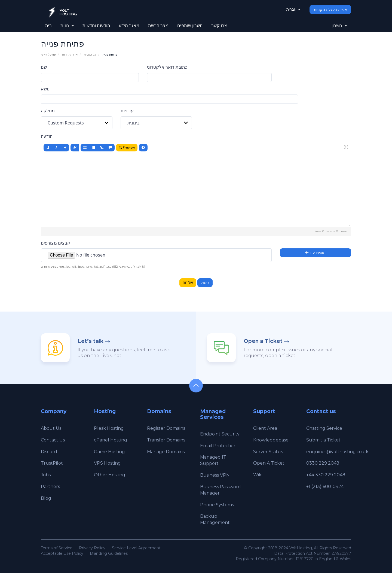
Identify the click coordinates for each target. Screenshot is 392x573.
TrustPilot (52, 463)
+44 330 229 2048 (326, 475)
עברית (293, 9)
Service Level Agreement (136, 548)
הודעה (47, 136)
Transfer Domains (166, 440)
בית (48, 25)
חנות (67, 25)
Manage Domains (166, 452)
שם (44, 67)
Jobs (46, 475)
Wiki (258, 475)
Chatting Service (324, 428)
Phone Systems (217, 505)
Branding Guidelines (109, 553)
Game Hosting (109, 452)
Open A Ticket (269, 463)
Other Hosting (110, 475)
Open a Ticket (263, 341)
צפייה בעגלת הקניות (330, 10)
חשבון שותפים (190, 25)
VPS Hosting (107, 463)
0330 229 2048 (323, 463)
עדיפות (127, 111)
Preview (127, 147)
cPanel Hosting (111, 440)
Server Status (268, 452)
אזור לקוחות (70, 54)
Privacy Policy (92, 548)
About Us (51, 428)
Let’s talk (91, 341)
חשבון (339, 25)
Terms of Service (57, 548)
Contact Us (53, 440)
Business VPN (215, 475)
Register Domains (166, 428)
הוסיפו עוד (315, 253)
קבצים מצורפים (56, 243)
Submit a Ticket (323, 440)
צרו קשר (219, 25)
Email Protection (218, 446)
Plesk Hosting (109, 428)
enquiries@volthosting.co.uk (337, 452)
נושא (45, 89)
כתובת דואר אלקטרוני (167, 67)
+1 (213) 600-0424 (325, 487)
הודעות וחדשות (96, 25)
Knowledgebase (271, 440)
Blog (46, 498)
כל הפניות (90, 54)
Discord (49, 452)
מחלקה (48, 111)
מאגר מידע (129, 25)
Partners (50, 487)
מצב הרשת (158, 25)
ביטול (205, 283)
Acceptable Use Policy (62, 553)
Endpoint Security (220, 434)
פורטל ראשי (48, 54)
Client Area (265, 428)
